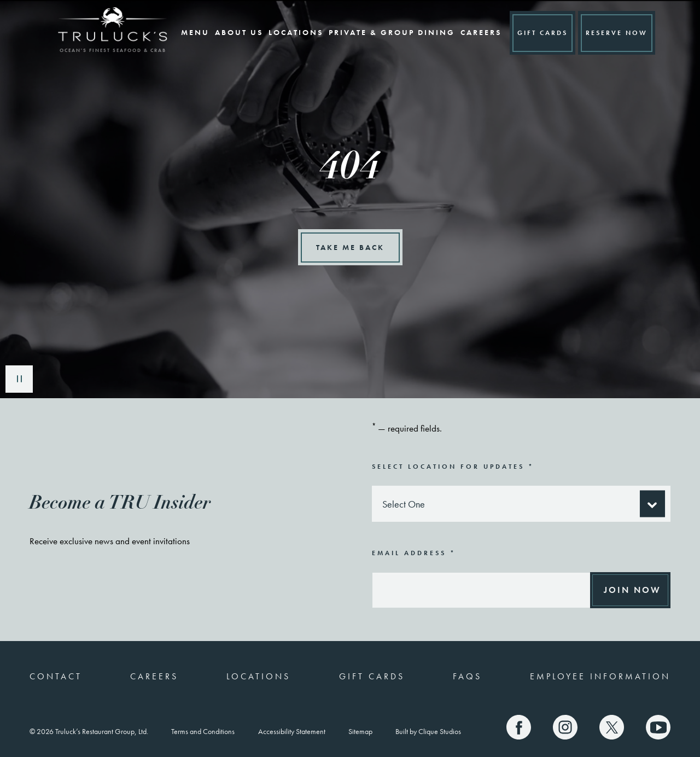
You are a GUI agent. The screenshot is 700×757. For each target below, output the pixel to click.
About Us (233, 32)
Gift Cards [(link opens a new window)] (372, 676)
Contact (56, 676)
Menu (189, 32)
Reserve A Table (617, 33)
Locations (290, 32)
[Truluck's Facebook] (519, 727)
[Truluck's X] (612, 727)
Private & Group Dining (386, 32)
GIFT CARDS (536, 33)
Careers (475, 32)
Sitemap (360, 731)
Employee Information (600, 676)
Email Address (414, 553)
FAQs (467, 676)
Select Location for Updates (453, 466)
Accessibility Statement (292, 731)
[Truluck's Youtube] (658, 727)
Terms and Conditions (203, 731)
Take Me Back (350, 247)
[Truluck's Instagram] (565, 727)
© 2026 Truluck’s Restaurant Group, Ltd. (89, 731)
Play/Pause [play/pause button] (19, 379)
